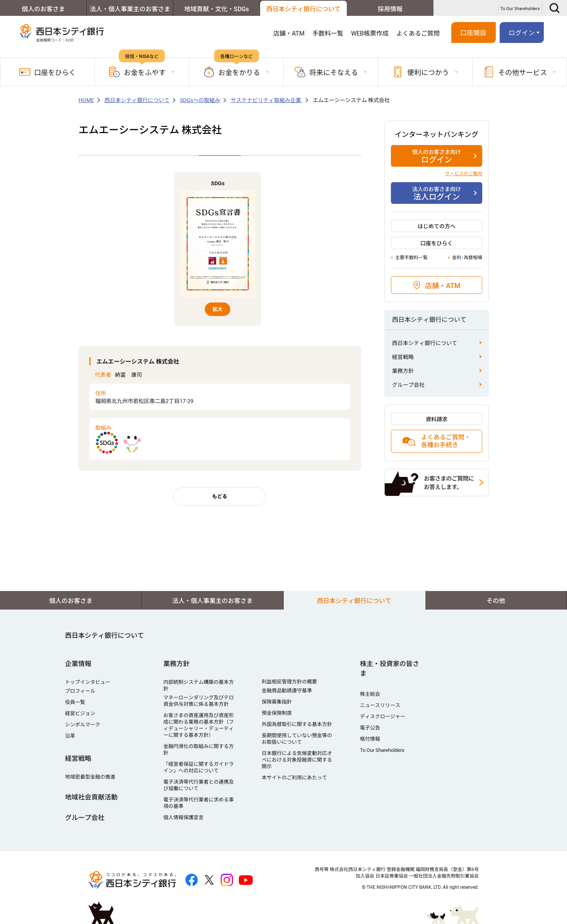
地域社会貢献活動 (91, 797)
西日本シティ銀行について (303, 9)
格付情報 (370, 739)
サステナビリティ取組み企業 (266, 100)
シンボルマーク (83, 725)
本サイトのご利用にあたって (294, 778)
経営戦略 (403, 357)
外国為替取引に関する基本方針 (297, 724)
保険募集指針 (277, 702)
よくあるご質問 (418, 33)
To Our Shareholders (520, 9)
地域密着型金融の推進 (90, 777)
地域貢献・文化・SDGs (217, 9)
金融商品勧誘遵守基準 (287, 691)
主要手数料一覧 (411, 258)
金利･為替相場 (467, 258)
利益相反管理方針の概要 (289, 682)
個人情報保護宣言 (183, 817)
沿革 (70, 736)
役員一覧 (75, 702)
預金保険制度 (277, 713)
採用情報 (390, 9)
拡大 (218, 309)
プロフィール (80, 691)
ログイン (522, 33)
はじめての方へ (437, 226)
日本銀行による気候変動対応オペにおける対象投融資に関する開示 (297, 760)
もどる (220, 496)
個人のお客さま (43, 9)
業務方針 (403, 371)
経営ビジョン (80, 713)
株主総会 (370, 694)
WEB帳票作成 (370, 33)
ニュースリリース (380, 705)
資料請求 (437, 419)
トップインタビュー (88, 682)
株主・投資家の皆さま (390, 669)
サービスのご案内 (464, 174)
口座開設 (473, 33)
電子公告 (370, 728)
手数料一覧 (328, 33)
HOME (86, 100)
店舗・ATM (289, 33)
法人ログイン (437, 193)
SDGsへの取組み (200, 100)
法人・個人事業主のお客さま (130, 9)
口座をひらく (48, 72)
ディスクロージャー (383, 716)
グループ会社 (408, 385)
